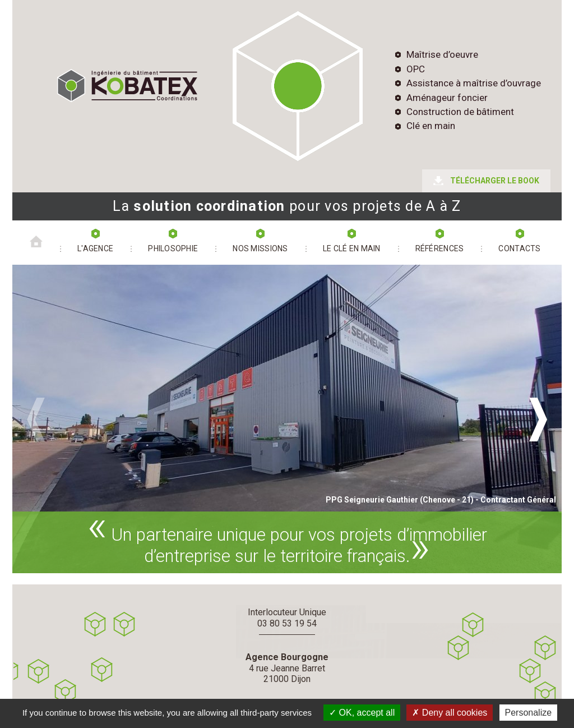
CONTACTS (519, 248)
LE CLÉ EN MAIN (352, 248)
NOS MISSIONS (260, 248)
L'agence (95, 248)
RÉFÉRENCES (440, 248)
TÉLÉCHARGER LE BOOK (495, 181)
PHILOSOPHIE (173, 248)
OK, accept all (362, 713)
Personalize (529, 713)
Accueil (36, 235)
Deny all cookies (450, 713)
